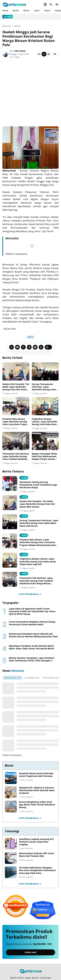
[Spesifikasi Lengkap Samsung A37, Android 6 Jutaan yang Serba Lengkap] (11, 844)
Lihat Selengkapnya (30, 594)
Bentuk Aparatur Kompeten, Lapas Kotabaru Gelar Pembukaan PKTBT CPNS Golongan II (32, 659)
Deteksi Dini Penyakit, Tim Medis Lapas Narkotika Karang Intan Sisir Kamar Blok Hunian (16, 387)
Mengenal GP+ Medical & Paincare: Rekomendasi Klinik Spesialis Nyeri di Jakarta (37, 790)
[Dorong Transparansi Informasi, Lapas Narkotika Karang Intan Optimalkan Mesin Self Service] (45, 371)
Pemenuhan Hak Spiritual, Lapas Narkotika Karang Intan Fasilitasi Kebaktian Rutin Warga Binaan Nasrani (16, 456)
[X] (23, 347)
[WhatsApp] (41, 347)
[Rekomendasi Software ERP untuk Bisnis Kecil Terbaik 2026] (11, 858)
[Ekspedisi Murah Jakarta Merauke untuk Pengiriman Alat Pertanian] (11, 778)
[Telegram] (29, 347)
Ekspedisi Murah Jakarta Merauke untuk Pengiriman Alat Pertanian (36, 775)
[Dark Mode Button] (45, 4)
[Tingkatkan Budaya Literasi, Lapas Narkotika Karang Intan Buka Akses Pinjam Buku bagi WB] (45, 406)
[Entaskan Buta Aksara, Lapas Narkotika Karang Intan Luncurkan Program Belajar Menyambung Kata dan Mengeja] (16, 406)
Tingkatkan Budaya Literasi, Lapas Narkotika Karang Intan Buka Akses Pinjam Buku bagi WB (45, 422)
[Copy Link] (12, 347)
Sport (37, 10)
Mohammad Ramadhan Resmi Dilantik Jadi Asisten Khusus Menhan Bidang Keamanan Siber (33, 635)
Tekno (47, 10)
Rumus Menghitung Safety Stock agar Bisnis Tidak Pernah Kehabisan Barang (37, 805)
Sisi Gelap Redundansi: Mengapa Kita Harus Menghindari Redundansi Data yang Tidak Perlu (37, 870)
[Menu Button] (57, 4)
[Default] (44, 54)
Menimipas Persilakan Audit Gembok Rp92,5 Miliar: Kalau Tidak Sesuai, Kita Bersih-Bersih (32, 647)
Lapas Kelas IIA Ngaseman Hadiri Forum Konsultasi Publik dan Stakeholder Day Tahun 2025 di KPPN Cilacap (32, 611)
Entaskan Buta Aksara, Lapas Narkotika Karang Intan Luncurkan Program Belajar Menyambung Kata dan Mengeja (16, 422)
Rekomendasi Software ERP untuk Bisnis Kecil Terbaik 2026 (36, 855)
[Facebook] (17, 347)
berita (24, 478)
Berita (16, 10)
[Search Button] (51, 4)
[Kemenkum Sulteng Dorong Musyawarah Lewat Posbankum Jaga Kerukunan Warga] (10, 483)
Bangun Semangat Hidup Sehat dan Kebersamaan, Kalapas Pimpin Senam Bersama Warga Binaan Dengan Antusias (44, 456)
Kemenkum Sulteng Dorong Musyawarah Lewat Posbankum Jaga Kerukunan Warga (38, 485)
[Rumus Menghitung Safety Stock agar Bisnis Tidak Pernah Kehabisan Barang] (11, 807)
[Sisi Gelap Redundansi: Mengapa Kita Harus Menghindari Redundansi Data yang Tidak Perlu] (11, 872)
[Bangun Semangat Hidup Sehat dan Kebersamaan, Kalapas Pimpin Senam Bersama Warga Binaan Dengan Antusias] (45, 441)
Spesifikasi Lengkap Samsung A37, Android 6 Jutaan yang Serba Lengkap (37, 842)
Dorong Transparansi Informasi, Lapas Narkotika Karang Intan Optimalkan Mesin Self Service (44, 387)
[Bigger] (49, 54)
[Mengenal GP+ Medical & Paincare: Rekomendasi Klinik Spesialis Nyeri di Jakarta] (11, 792)
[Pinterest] (35, 347)
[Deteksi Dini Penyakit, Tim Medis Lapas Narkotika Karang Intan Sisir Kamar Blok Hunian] (16, 371)
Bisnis (26, 10)
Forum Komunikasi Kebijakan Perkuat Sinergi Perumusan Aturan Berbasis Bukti (32, 623)
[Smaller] (39, 54)
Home (5, 10)
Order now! (31, 952)
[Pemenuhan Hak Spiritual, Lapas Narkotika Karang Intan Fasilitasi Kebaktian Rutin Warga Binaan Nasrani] (16, 441)
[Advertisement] (30, 94)
